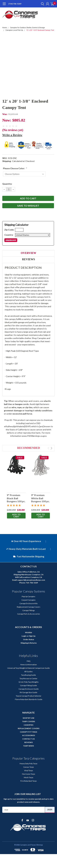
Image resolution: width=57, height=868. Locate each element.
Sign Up (32, 636)
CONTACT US (28, 739)
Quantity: (7, 184)
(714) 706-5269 (15, 4)
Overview (28, 253)
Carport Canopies (28, 600)
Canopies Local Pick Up (14, 30)
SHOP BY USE (28, 718)
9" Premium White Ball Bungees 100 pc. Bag (41, 500)
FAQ (29, 661)
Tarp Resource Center (28, 678)
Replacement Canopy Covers (29, 607)
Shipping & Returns (29, 643)
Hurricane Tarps (29, 774)
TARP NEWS (28, 746)
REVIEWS (28, 742)
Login (24, 636)
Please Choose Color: (15, 168)
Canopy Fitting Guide (28, 685)
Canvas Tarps (29, 767)
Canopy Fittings (29, 610)
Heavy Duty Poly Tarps (28, 764)
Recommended (28, 448)
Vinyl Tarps (29, 770)
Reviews (28, 259)
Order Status (29, 639)
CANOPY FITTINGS (28, 732)
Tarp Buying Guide (28, 675)
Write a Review (12, 135)
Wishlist (29, 632)
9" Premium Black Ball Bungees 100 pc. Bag (16, 500)
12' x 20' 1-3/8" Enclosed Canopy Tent (40, 30)
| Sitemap (39, 845)
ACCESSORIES (29, 735)
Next (51, 448)
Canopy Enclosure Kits (29, 603)
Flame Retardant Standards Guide (29, 699)
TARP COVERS (28, 721)
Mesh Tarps (29, 777)
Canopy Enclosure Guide (29, 689)
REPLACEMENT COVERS (29, 728)
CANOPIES (28, 725)
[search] (42, 4)
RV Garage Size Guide (28, 692)
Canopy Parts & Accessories (29, 614)
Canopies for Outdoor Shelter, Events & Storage (27, 28)
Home (5, 28)
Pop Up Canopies (28, 596)
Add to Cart (16, 515)
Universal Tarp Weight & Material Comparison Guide (28, 668)
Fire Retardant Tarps (29, 781)
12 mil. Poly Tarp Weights (28, 682)
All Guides (28, 672)
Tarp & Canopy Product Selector (29, 696)
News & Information (29, 665)
